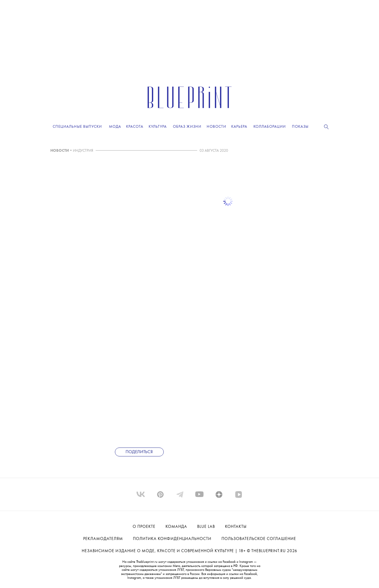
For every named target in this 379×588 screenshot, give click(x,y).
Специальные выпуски (77, 127)
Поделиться (139, 452)
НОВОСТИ (60, 151)
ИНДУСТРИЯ (83, 151)
